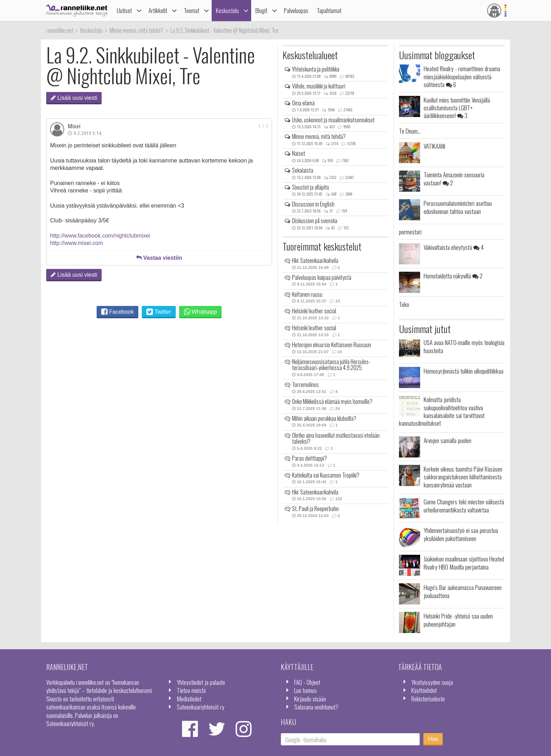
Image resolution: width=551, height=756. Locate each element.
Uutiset (124, 10)
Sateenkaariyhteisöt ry (201, 707)
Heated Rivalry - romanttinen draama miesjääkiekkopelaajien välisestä (462, 76)
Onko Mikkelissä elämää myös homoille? (332, 401)
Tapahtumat (329, 10)
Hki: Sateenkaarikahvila (315, 260)
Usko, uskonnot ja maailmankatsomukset (333, 120)
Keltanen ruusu (307, 294)
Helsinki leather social (314, 311)
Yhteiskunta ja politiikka (316, 69)
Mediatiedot (189, 699)
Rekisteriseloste (428, 699)
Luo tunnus (305, 690)
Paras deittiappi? (310, 458)
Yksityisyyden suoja (432, 682)
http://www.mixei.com (77, 243)
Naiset (299, 153)
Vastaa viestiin (159, 258)
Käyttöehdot (424, 690)
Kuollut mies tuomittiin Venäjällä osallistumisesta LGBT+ (457, 108)
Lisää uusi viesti (74, 98)
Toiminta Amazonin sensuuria (454, 178)
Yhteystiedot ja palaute (201, 682)
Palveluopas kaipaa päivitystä (322, 277)
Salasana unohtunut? (316, 707)
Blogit (261, 10)
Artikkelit (158, 10)
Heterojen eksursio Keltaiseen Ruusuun (332, 345)
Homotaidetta (453, 276)
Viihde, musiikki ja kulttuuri (319, 86)
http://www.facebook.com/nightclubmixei (100, 236)
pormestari (410, 232)
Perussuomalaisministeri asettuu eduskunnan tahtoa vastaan (458, 207)
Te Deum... (410, 131)
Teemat (192, 10)
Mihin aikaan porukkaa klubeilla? (324, 418)
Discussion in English (313, 204)
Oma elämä (303, 103)
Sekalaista (303, 170)
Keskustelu (227, 10)
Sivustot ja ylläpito (311, 187)
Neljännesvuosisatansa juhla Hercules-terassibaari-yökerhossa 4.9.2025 (331, 365)
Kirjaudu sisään (310, 699)
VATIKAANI (434, 146)
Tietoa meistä (191, 690)
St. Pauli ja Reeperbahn (315, 509)
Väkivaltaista (454, 247)
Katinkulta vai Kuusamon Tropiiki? (326, 475)
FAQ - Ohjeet (307, 682)
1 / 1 (263, 126)
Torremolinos (305, 385)
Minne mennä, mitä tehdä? (319, 136)
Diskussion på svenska (315, 221)
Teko (404, 304)
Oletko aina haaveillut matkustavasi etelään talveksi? (336, 438)
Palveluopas (296, 10)
